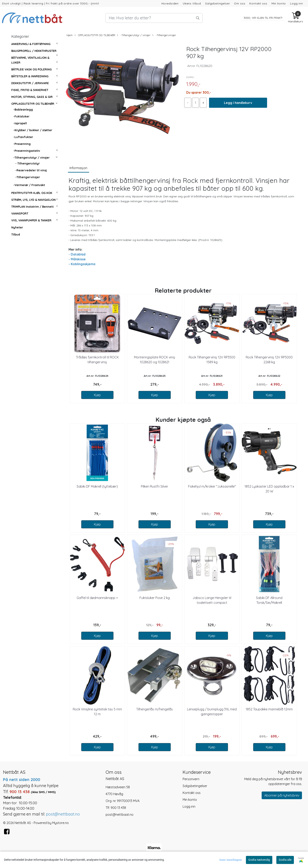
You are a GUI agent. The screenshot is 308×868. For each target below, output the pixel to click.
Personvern (191, 779)
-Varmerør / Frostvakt (29, 185)
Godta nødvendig (259, 860)
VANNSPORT (20, 214)
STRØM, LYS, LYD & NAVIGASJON (33, 200)
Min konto (279, 3)
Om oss (240, 3)
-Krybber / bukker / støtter (33, 130)
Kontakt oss (258, 3)
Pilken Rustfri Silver (155, 486)
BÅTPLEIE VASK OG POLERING (31, 69)
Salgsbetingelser (218, 3)
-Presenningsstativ (27, 151)
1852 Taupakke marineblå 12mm (269, 709)
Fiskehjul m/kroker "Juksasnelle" (212, 486)
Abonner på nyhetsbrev (282, 795)
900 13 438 (118, 808)
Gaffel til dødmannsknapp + (97, 598)
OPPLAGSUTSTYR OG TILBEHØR (33, 104)
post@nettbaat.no (120, 815)
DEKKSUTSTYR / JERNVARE (30, 83)
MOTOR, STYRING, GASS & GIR (32, 97)
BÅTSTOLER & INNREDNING (30, 76)
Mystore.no (60, 823)
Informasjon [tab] (78, 168)
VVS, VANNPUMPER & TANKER (31, 220)
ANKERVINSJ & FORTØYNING (31, 44)
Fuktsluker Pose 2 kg (155, 598)
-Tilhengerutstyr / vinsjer (31, 158)
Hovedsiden (170, 3)
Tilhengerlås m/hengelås (155, 709)
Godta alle (285, 860)
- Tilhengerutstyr (28, 163)
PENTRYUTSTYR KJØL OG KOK (32, 193)
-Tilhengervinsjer (28, 177)
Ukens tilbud (192, 3)
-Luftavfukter (23, 137)
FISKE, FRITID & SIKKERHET (30, 90)
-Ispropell (20, 123)
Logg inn (297, 3)
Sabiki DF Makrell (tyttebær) (97, 486)
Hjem (70, 35)
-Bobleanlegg (23, 110)
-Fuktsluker (21, 116)
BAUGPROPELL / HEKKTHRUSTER (34, 51)
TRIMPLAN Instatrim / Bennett (32, 207)
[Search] (154, 18)
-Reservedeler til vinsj (31, 170)
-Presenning (22, 144)
